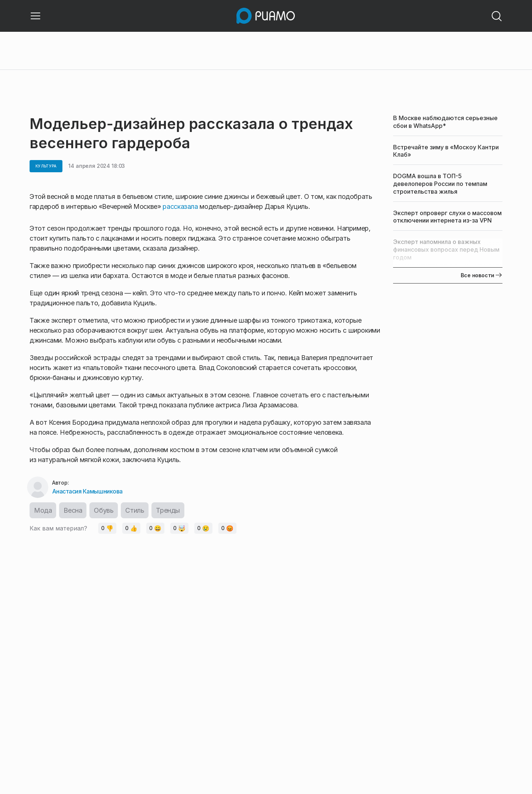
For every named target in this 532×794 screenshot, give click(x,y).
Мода (43, 510)
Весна (73, 510)
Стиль (135, 510)
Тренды (168, 510)
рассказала (181, 206)
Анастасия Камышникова (87, 491)
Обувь (104, 510)
